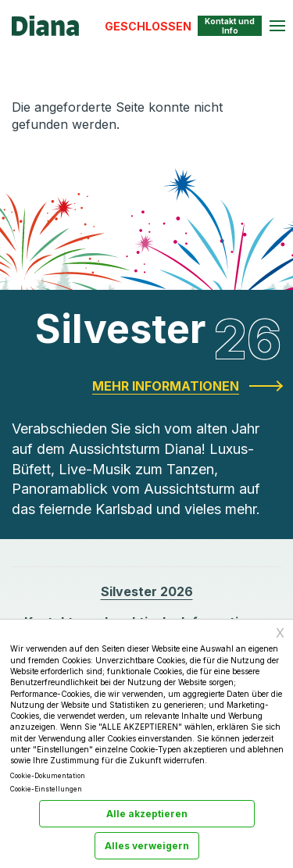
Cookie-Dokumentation (48, 776)
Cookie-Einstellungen (46, 789)
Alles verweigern (147, 846)
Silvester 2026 (147, 591)
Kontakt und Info (230, 26)
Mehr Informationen (166, 386)
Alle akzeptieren (147, 814)
